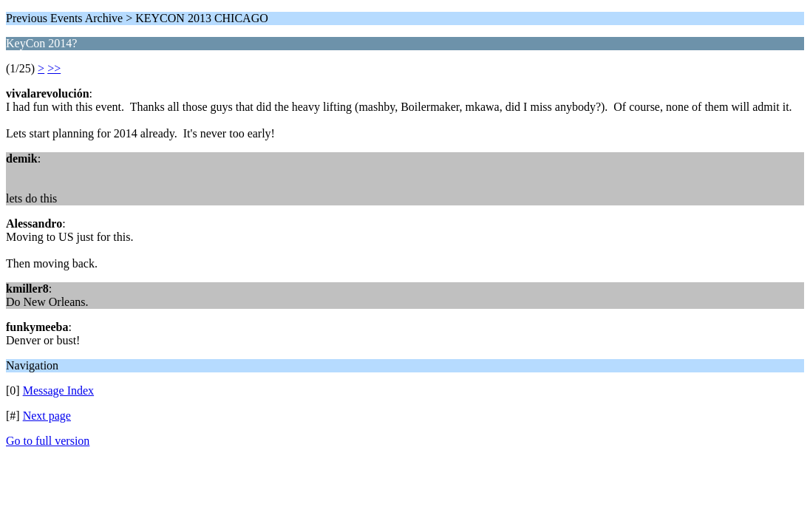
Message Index (58, 391)
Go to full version (48, 441)
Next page (47, 416)
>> (54, 68)
